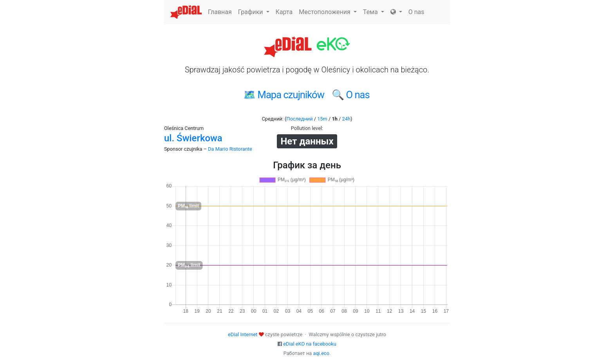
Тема (374, 12)
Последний (299, 119)
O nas (416, 12)
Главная (220, 12)
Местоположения (328, 12)
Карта (284, 12)
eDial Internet (243, 334)
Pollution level (306, 128)
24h (346, 119)
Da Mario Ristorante (230, 149)
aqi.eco (321, 353)
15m (322, 119)
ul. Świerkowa (193, 138)
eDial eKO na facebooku (310, 344)
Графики (254, 12)
